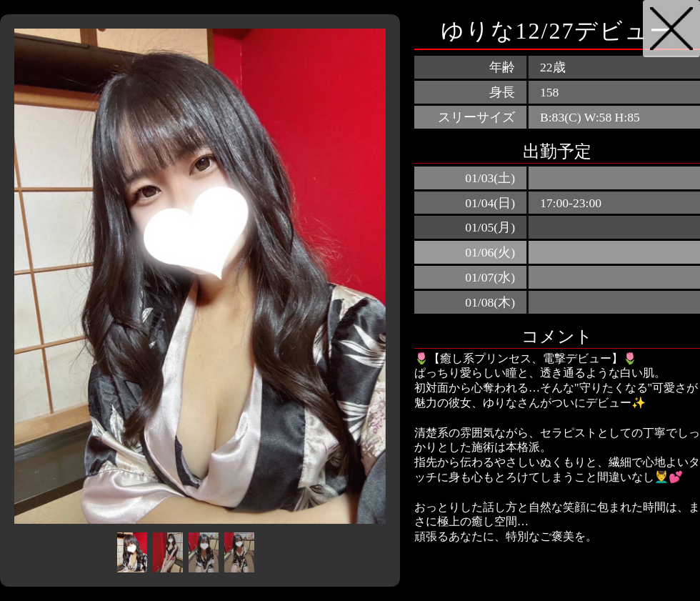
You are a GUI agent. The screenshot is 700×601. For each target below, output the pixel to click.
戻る (671, 29)
